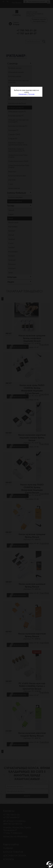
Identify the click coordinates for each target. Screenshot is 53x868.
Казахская (23, 94)
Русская (31, 94)
